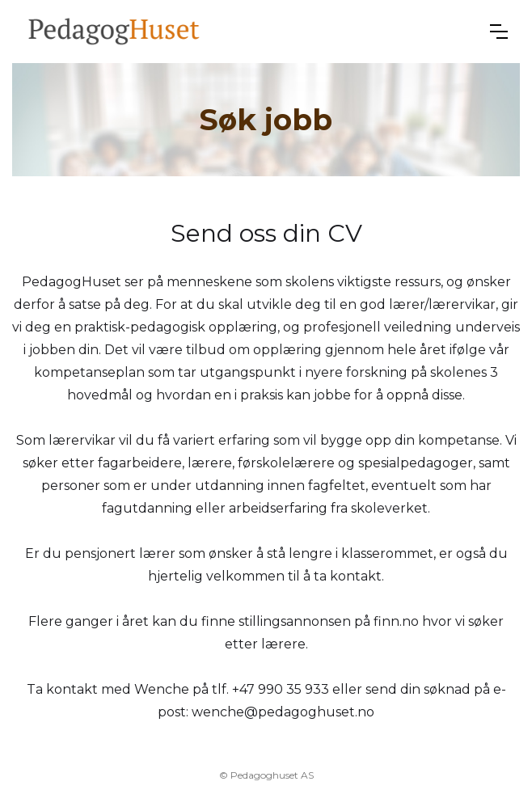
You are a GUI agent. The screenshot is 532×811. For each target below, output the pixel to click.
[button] (499, 32)
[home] (114, 32)
